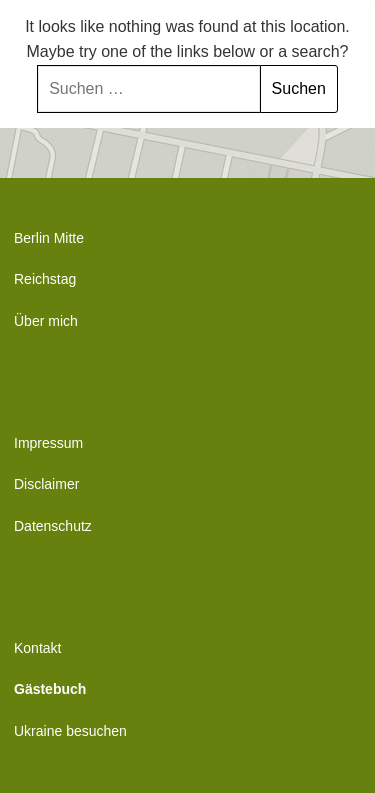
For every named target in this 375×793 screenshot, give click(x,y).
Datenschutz (53, 526)
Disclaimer (46, 484)
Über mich (46, 321)
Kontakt (37, 648)
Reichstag (45, 279)
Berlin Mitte (49, 238)
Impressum (48, 443)
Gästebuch (50, 689)
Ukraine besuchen (70, 731)
